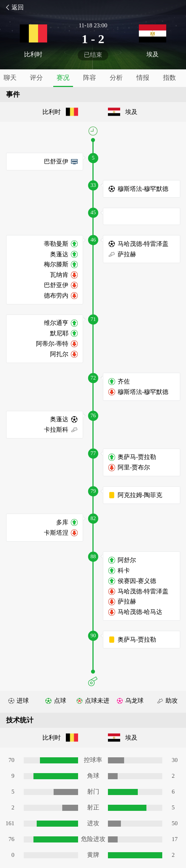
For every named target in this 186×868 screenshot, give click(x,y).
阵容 (90, 78)
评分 (36, 78)
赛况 (63, 78)
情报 (143, 78)
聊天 (10, 78)
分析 (116, 78)
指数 (169, 78)
